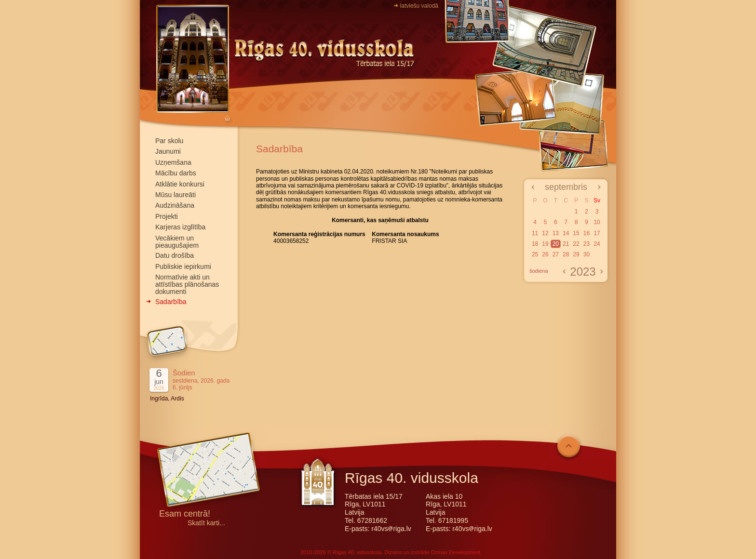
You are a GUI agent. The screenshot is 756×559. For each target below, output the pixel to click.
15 (576, 233)
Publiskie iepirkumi (183, 266)
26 (545, 254)
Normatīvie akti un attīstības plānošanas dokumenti (187, 284)
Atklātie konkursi (180, 184)
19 (545, 244)
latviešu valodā (419, 6)
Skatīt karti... (206, 523)
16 (587, 233)
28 (566, 254)
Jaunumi (168, 151)
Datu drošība (175, 255)
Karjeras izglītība (180, 227)
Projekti (167, 216)
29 (576, 254)
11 (535, 233)
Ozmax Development (455, 552)
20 (556, 244)
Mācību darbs (176, 173)
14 (566, 233)
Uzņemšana (173, 162)
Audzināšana (175, 205)
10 (597, 222)
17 (597, 233)
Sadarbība (171, 302)
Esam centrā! (185, 514)
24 (597, 244)
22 (576, 244)
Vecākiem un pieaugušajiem (177, 242)
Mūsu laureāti (175, 195)
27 (556, 254)
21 (566, 244)
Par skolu (169, 141)
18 (535, 244)
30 (587, 254)
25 (535, 254)
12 (545, 233)
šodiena (539, 271)
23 (587, 244)
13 (556, 233)
